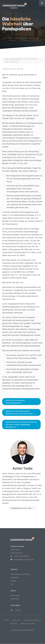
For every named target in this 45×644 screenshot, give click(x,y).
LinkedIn (16, 610)
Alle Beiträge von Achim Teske (21, 508)
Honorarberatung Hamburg (20, 574)
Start (7, 59)
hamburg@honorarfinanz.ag (22, 559)
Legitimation (15, 599)
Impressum (14, 624)
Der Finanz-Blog (16, 59)
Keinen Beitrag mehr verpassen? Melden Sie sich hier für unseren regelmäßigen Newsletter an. (21, 424)
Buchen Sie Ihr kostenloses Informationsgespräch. (15, 402)
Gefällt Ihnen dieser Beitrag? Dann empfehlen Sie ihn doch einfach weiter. (19, 412)
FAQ (12, 584)
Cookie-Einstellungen (27, 624)
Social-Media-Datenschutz (32, 620)
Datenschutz (16, 620)
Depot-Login (15, 595)
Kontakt (13, 581)
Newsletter (14, 577)
